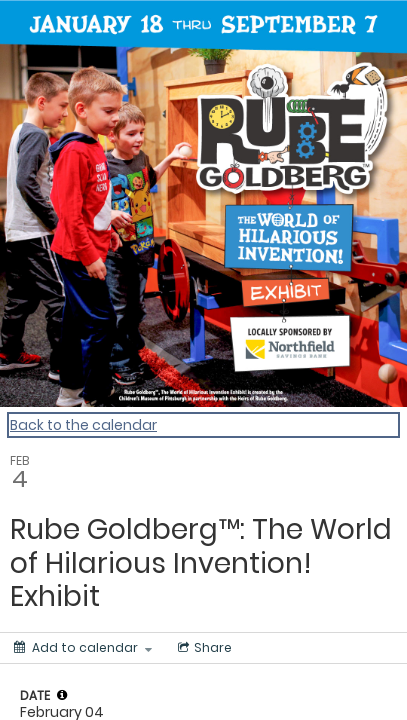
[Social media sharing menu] (203, 648)
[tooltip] (62, 695)
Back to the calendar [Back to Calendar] (83, 425)
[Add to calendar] (83, 648)
